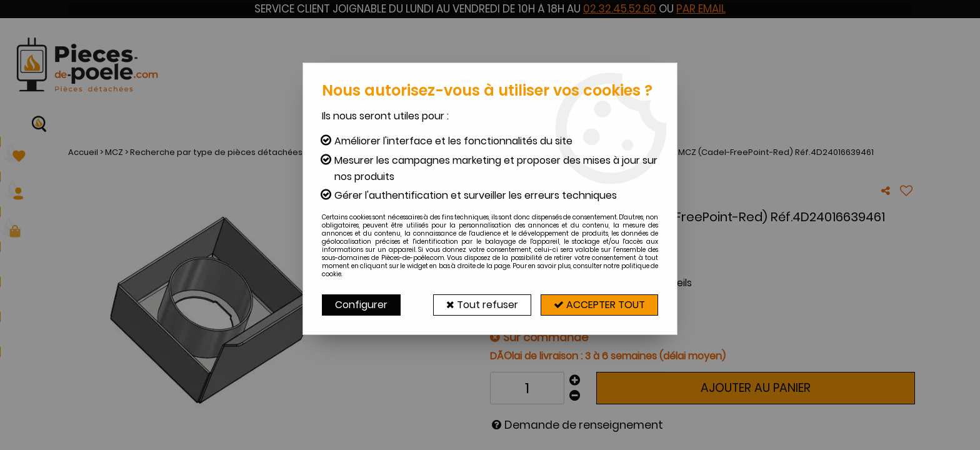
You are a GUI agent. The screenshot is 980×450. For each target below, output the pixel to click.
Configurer (361, 305)
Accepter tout (599, 305)
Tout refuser (482, 305)
